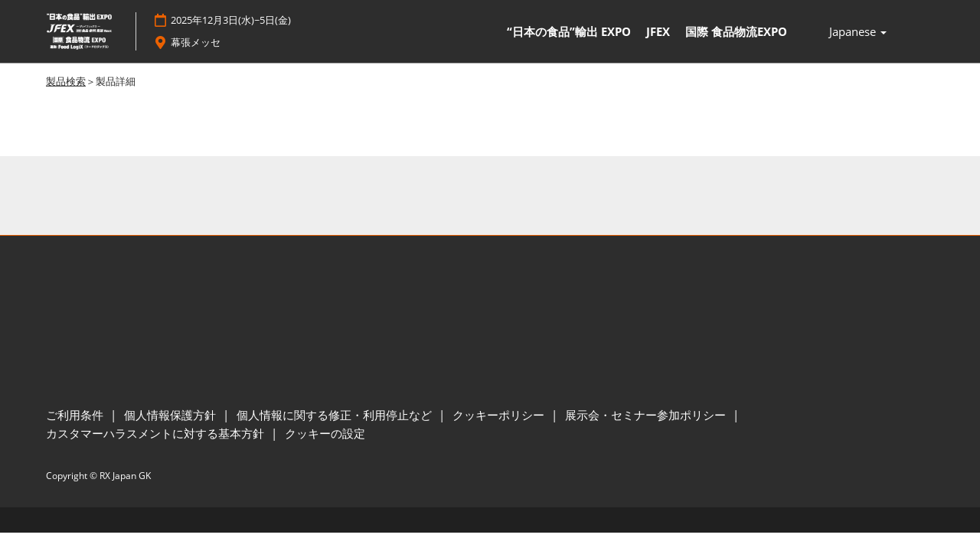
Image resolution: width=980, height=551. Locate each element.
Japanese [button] (858, 32)
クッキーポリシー (500, 416)
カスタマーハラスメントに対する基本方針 (157, 434)
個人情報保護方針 (171, 416)
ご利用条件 (76, 416)
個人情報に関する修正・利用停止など (336, 416)
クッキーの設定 (325, 434)
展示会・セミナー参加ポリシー (647, 416)
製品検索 (66, 82)
